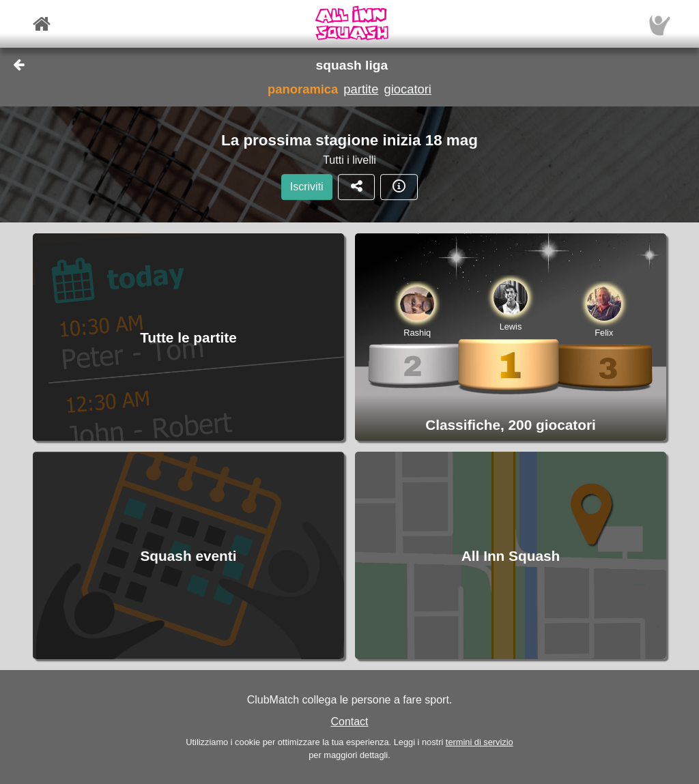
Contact (349, 722)
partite (361, 89)
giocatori (408, 89)
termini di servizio (480, 742)
